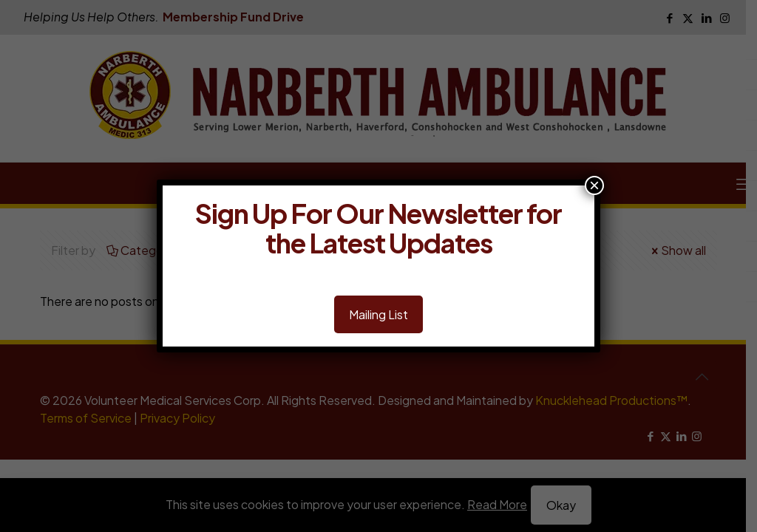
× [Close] (594, 185)
